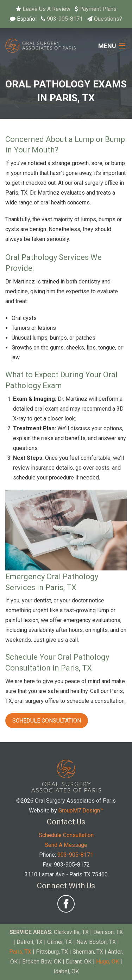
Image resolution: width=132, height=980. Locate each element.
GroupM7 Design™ (81, 811)
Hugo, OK (108, 962)
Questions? (108, 19)
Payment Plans (98, 9)
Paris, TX (20, 952)
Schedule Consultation (47, 721)
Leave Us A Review (46, 9)
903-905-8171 (65, 19)
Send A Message (66, 845)
